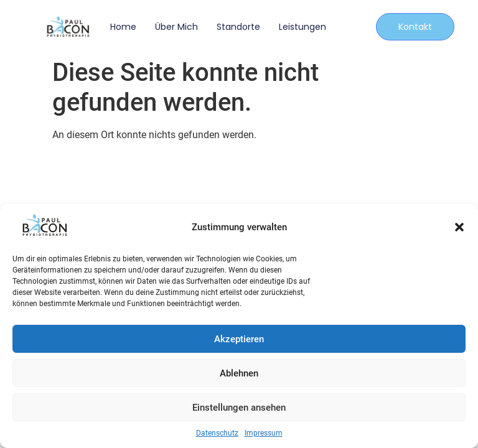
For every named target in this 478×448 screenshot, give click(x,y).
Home (123, 27)
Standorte (238, 27)
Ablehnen (239, 373)
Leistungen (302, 27)
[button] (459, 227)
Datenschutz (217, 433)
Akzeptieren (239, 339)
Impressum (264, 433)
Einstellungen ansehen (239, 408)
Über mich (176, 27)
